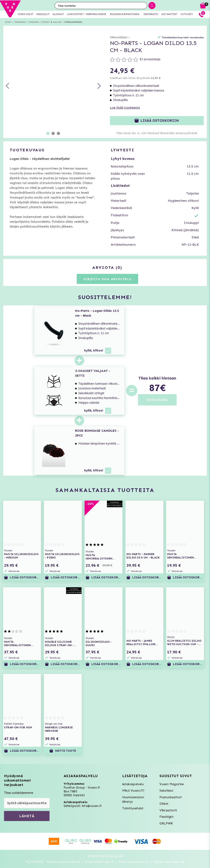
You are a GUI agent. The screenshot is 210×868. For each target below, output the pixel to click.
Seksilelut (21, 22)
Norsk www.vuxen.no (134, 862)
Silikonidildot (73, 22)
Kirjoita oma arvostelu (107, 279)
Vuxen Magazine (172, 784)
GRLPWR (166, 823)
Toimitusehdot (133, 808)
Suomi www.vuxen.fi (99, 862)
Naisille (34, 22)
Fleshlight (167, 817)
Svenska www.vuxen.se (63, 862)
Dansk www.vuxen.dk (169, 862)
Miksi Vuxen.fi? (133, 791)
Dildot (164, 804)
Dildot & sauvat (52, 22)
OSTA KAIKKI (157, 400)
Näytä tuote (63, 751)
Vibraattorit (168, 810)
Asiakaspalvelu (133, 784)
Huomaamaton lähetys (133, 800)
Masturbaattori (171, 797)
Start (8, 22)
